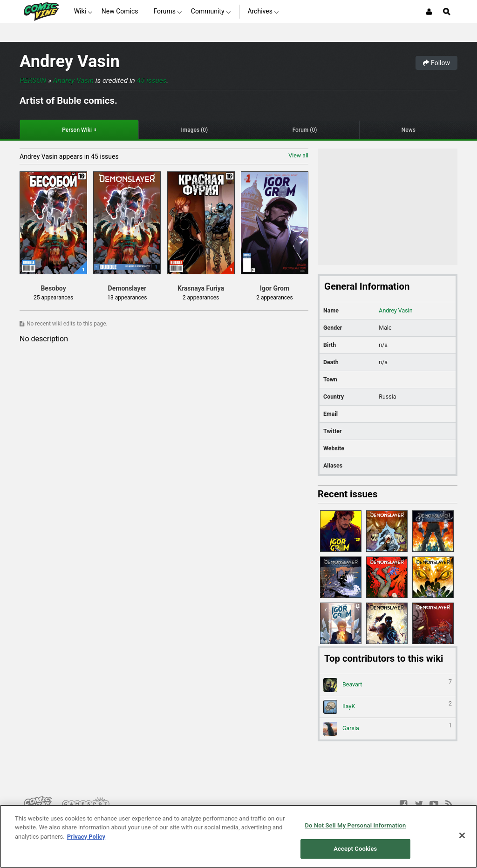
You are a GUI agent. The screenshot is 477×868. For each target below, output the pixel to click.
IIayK (388, 707)
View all (298, 155)
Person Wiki (77, 130)
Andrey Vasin (70, 61)
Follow (436, 63)
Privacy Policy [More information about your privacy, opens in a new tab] (86, 837)
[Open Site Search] (447, 12)
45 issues (152, 81)
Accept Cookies (355, 849)
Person (33, 81)
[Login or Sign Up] (429, 12)
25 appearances (53, 298)
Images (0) (194, 130)
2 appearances (201, 298)
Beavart (388, 685)
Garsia (388, 729)
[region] (238, 836)
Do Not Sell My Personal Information (355, 825)
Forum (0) (305, 130)
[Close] (462, 835)
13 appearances (127, 298)
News (409, 130)
